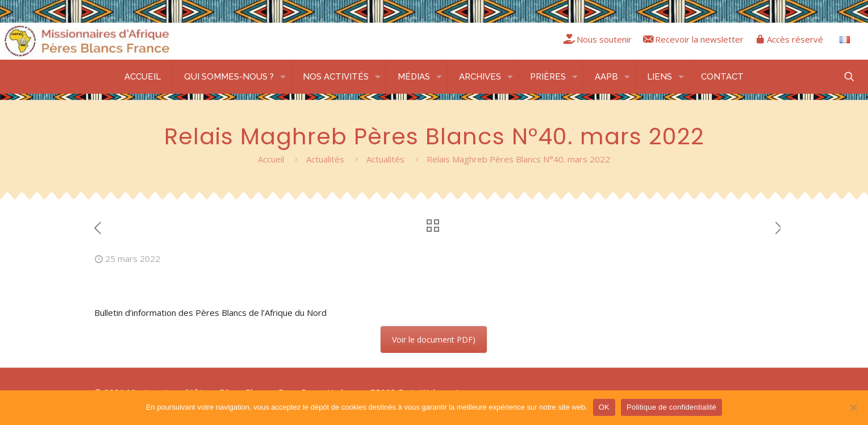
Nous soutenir (604, 39)
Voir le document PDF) (434, 339)
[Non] (854, 407)
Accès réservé (795, 39)
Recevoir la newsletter (699, 39)
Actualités (325, 159)
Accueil (271, 159)
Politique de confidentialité (671, 407)
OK (604, 407)
